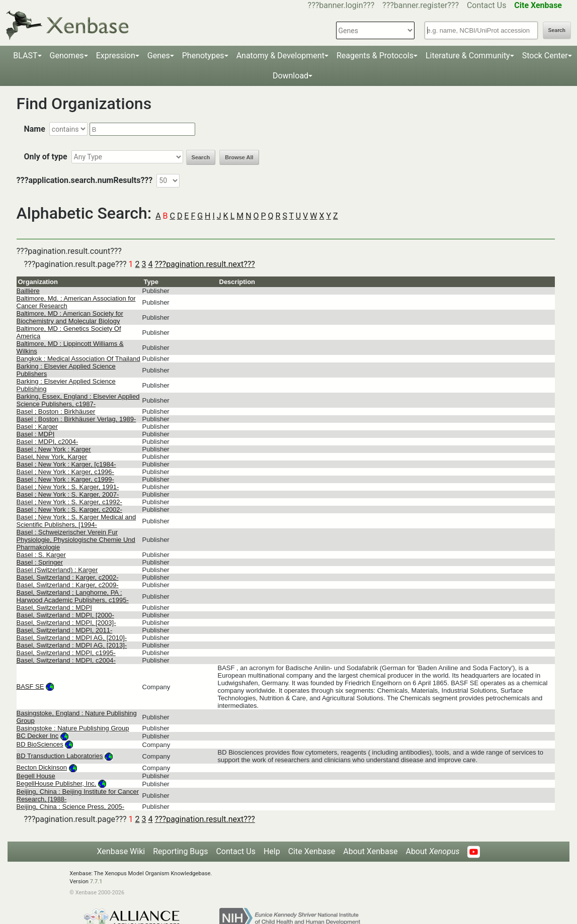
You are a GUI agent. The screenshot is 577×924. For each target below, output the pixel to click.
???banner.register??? (421, 5)
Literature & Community (468, 56)
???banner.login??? (341, 5)
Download (291, 76)
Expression (116, 56)
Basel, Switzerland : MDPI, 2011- (65, 630)
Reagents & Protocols (375, 56)
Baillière (28, 291)
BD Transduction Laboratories (60, 756)
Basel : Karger (37, 427)
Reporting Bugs (180, 851)
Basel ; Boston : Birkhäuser (56, 411)
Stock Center (545, 56)
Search (557, 30)
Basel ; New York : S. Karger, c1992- (69, 502)
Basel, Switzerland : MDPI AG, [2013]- (72, 645)
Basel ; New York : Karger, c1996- (65, 472)
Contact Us (487, 5)
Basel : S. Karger (41, 555)
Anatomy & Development (280, 56)
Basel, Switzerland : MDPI (54, 608)
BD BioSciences (40, 744)
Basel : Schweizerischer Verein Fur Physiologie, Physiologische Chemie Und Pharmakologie (76, 540)
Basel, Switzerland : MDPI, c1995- (66, 653)
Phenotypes (203, 56)
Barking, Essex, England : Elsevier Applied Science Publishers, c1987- (78, 400)
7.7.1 (96, 882)
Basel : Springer (40, 562)
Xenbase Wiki (121, 851)
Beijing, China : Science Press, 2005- (71, 807)
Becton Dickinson (42, 767)
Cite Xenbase (312, 851)
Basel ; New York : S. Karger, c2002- (69, 510)
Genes (159, 56)
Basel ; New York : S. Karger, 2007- (68, 494)
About (432, 851)
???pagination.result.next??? (204, 264)
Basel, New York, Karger (52, 457)
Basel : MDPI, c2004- (48, 442)
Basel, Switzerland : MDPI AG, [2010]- (72, 638)
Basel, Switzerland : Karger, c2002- (68, 577)
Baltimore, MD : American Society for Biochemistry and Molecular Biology (70, 317)
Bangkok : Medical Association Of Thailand (78, 359)
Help (272, 851)
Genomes (67, 56)
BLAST (25, 56)
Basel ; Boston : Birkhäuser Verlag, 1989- (76, 419)
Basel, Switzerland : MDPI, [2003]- (66, 623)
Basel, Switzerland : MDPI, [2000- (65, 615)
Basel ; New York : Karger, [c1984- (66, 464)
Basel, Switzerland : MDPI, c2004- (66, 660)
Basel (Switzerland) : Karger (57, 570)
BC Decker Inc (38, 736)
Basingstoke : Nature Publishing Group (73, 728)
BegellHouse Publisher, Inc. (57, 783)
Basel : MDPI (36, 434)
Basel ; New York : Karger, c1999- (65, 479)
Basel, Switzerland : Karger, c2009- (68, 585)
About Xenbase (370, 851)
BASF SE (30, 686)
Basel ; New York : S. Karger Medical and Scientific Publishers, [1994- (76, 521)
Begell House (36, 776)
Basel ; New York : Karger (54, 449)
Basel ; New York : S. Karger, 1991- (68, 487)
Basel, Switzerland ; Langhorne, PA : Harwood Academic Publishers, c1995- (73, 596)
